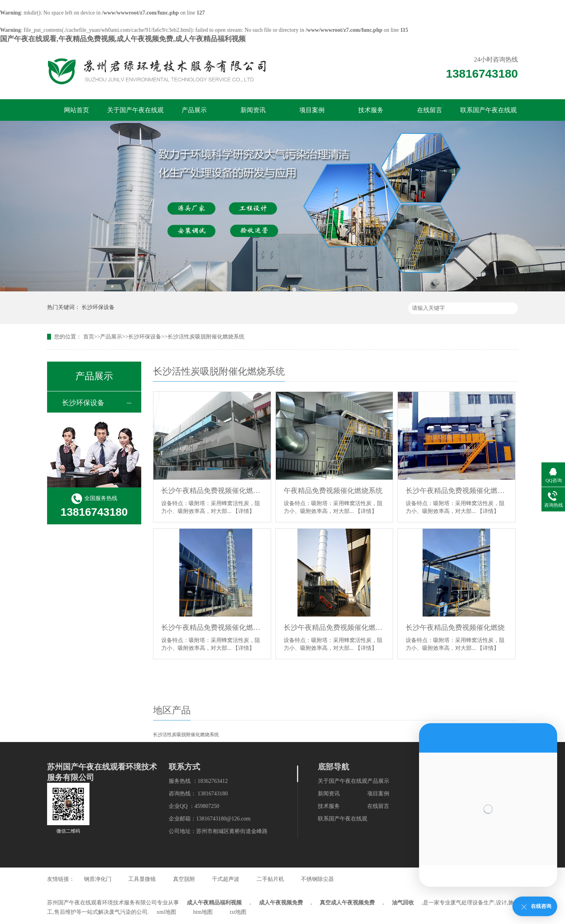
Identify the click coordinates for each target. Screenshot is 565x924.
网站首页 (77, 110)
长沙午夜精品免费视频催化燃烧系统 (212, 491)
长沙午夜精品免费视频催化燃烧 (455, 628)
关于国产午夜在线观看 (135, 114)
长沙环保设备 (98, 307)
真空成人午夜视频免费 (347, 903)
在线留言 (430, 110)
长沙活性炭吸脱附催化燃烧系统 (206, 337)
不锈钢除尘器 (317, 879)
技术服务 (371, 110)
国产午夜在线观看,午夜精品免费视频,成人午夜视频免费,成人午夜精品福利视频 (123, 39)
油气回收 (403, 903)
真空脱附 (184, 879)
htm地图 (203, 912)
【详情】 (244, 511)
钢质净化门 (98, 879)
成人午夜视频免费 (281, 903)
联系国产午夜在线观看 (488, 114)
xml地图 (166, 912)
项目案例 (312, 110)
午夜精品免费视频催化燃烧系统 (333, 491)
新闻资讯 (253, 110)
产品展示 (194, 110)
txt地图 (238, 912)
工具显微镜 (142, 879)
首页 (89, 337)
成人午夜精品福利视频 (214, 903)
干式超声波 (226, 879)
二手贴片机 (270, 879)
